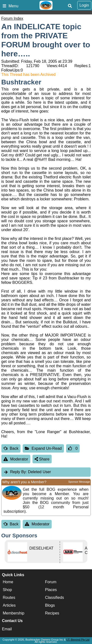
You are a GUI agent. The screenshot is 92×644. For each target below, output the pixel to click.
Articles (9, 605)
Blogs (50, 605)
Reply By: (18, 472)
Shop (7, 590)
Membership (13, 613)
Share (42, 459)
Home (8, 582)
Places (51, 590)
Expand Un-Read (43, 448)
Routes (9, 598)
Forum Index (12, 18)
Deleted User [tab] (27, 472)
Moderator (16, 459)
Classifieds (55, 598)
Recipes (52, 613)
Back (11, 448)
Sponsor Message (79, 482)
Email (7, 629)
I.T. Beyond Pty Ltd (78, 640)
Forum (51, 582)
